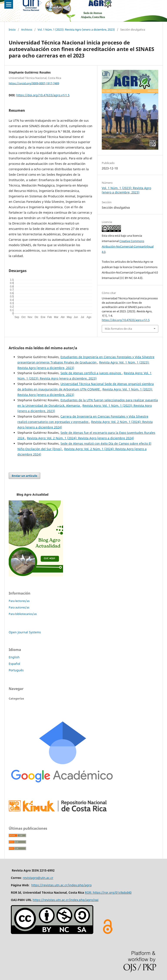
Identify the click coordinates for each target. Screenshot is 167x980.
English (14, 657)
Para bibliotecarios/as (23, 614)
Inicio (12, 29)
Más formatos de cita (118, 329)
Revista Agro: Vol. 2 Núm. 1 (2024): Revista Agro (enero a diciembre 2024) (80, 438)
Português (16, 670)
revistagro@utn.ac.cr (38, 878)
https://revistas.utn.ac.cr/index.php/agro (61, 885)
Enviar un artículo (24, 476)
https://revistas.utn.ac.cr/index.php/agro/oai (66, 900)
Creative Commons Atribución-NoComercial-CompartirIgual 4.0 (128, 246)
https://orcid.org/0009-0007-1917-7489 (34, 83)
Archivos (27, 29)
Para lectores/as (19, 601)
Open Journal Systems (25, 632)
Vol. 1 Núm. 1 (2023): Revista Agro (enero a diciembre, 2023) (76, 29)
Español (14, 664)
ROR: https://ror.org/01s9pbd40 (108, 892)
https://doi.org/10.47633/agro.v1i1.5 (43, 95)
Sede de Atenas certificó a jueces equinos (91, 373)
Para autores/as (19, 607)
